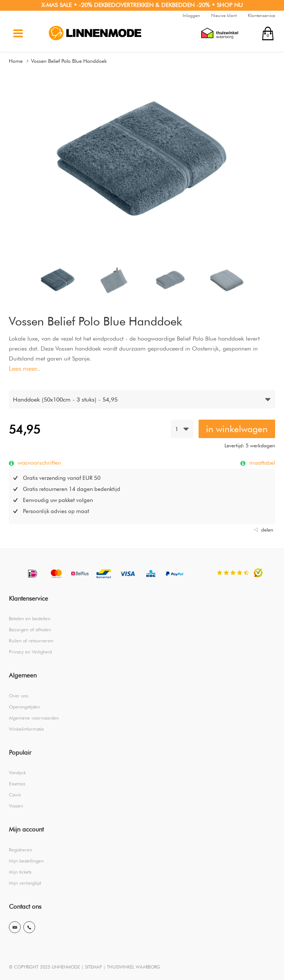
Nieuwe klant (224, 15)
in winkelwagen (237, 429)
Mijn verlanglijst (25, 883)
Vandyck (17, 772)
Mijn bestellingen (26, 861)
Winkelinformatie (26, 729)
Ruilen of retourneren (31, 641)
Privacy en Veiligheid (30, 652)
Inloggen (191, 15)
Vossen (16, 806)
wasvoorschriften (38, 462)
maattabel (261, 462)
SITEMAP (93, 967)
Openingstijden (24, 707)
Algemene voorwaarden (34, 718)
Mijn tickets (20, 872)
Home (16, 61)
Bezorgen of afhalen (30, 629)
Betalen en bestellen (30, 618)
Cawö (15, 795)
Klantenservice (261, 15)
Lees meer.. (25, 368)
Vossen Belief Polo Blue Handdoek (69, 61)
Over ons (18, 696)
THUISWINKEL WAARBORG (133, 967)
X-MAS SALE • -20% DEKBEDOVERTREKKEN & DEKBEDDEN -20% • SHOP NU (142, 5)
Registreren (21, 850)
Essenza (17, 783)
